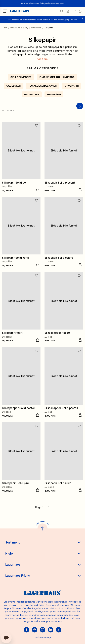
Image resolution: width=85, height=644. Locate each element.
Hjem (5, 28)
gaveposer (22, 618)
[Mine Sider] (68, 11)
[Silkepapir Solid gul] (21, 157)
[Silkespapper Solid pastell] (21, 383)
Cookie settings (42, 637)
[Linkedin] (51, 630)
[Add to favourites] (37, 125)
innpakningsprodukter (41, 618)
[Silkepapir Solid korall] (21, 232)
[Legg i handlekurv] (37, 190)
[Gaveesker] (14, 86)
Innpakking (36, 28)
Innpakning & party (19, 28)
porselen (10, 618)
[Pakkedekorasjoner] (43, 86)
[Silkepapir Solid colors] (64, 232)
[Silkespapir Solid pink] (21, 458)
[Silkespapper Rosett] (64, 307)
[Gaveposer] (32, 94)
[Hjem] (20, 11)
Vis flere (42, 59)
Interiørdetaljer (37, 615)
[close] (83, 18)
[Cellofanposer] (21, 77)
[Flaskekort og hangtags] (57, 77)
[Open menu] (5, 11)
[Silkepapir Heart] (21, 307)
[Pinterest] (34, 630)
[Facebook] (26, 630)
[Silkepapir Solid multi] (64, 458)
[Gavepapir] (72, 86)
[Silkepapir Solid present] (64, 157)
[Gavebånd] (54, 94)
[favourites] (74, 11)
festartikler (64, 618)
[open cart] (80, 11)
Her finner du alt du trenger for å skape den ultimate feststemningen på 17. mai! (43, 20)
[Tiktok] (59, 630)
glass (76, 615)
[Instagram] (42, 630)
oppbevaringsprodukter (59, 615)
